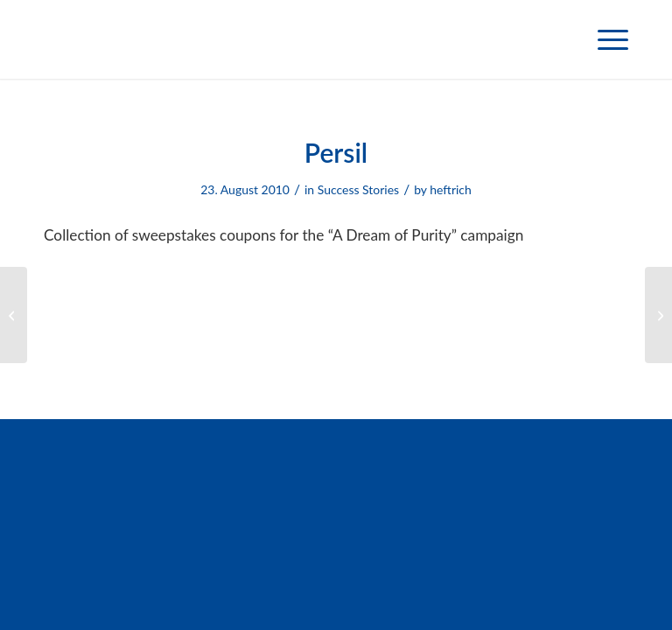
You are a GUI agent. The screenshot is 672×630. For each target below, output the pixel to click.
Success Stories (358, 189)
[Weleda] (14, 315)
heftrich (451, 189)
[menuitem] (604, 39)
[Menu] (604, 39)
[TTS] (658, 315)
